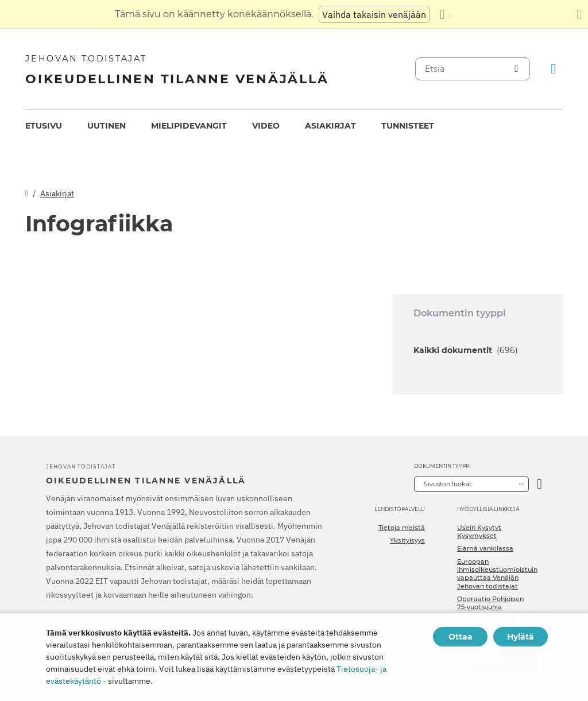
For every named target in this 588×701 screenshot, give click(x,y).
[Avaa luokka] (539, 484)
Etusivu (44, 126)
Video (266, 126)
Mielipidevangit (189, 126)
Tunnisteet (408, 126)
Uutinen (107, 126)
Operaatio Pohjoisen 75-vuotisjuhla (490, 603)
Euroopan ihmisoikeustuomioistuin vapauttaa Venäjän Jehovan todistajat (497, 574)
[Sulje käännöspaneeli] (579, 14)
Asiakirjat (330, 126)
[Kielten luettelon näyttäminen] (446, 14)
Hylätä (521, 637)
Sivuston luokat (448, 484)
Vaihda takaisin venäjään (374, 14)
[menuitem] (44, 126)
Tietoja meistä (402, 528)
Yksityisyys (407, 540)
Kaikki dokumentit (466, 350)
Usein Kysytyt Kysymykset (479, 532)
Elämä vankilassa (485, 548)
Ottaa (461, 637)
